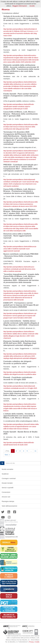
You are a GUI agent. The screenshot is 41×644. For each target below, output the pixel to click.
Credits (37, 642)
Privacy (31, 642)
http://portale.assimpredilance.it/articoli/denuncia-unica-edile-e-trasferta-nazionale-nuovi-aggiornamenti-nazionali (20, 249)
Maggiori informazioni (20, 6)
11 (35, 451)
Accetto (32, 6)
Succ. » (7, 455)
